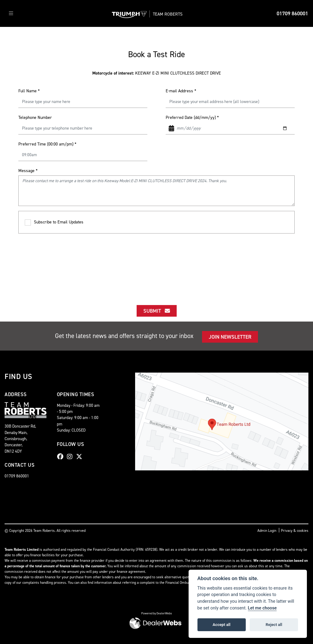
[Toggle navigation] (11, 14)
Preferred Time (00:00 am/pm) (47, 144)
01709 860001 (292, 13)
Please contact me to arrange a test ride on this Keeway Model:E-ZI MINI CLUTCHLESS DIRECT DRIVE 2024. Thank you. (156, 191)
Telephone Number (35, 118)
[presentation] (156, 264)
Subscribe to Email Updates (54, 222)
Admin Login (267, 531)
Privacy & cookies (295, 531)
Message (28, 171)
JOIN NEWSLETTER (230, 337)
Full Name (29, 91)
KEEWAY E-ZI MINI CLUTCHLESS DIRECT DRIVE (157, 73)
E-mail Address (181, 91)
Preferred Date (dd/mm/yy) (192, 118)
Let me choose (262, 608)
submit (157, 311)
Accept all (222, 625)
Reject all (274, 625)
